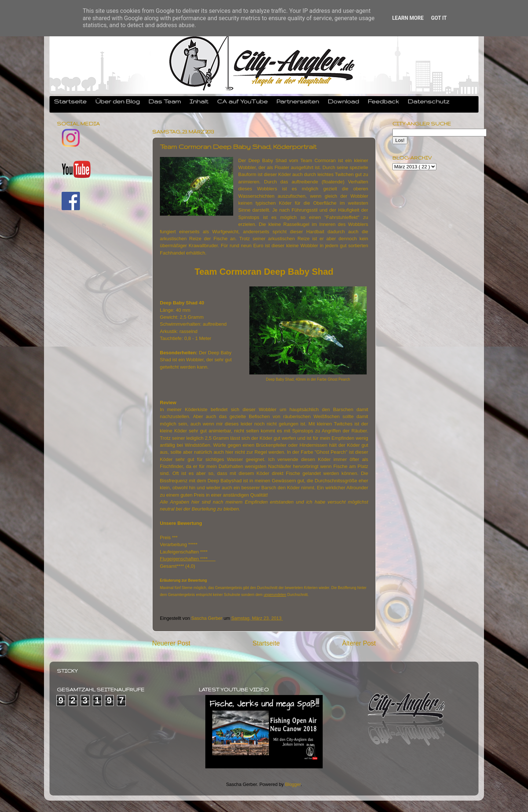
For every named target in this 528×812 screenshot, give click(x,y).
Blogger (293, 784)
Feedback (383, 101)
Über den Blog (118, 101)
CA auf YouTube (242, 101)
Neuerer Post (171, 643)
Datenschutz (429, 101)
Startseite (70, 101)
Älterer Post (359, 643)
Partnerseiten (298, 101)
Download (343, 101)
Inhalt (199, 101)
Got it (439, 18)
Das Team (165, 101)
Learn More (408, 18)
